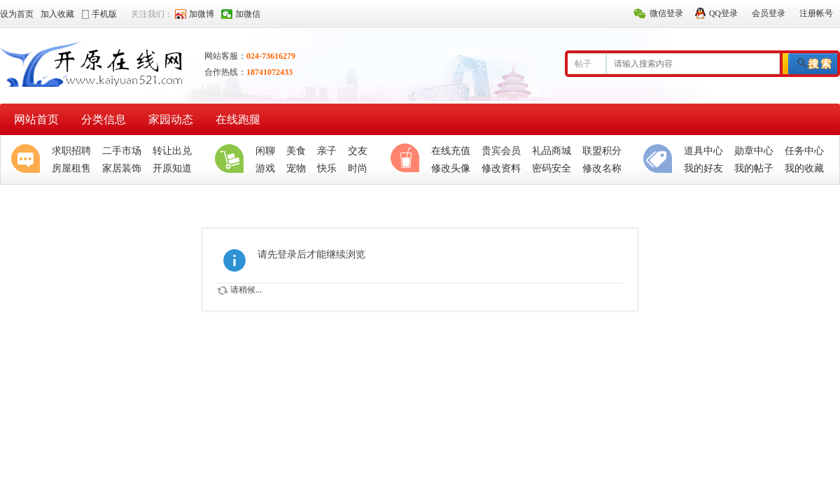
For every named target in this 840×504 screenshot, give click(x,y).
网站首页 (36, 119)
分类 (661, 160)
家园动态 (171, 119)
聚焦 (29, 160)
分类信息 (104, 119)
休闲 (408, 160)
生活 (232, 160)
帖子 (583, 64)
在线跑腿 (238, 119)
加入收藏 (57, 14)
